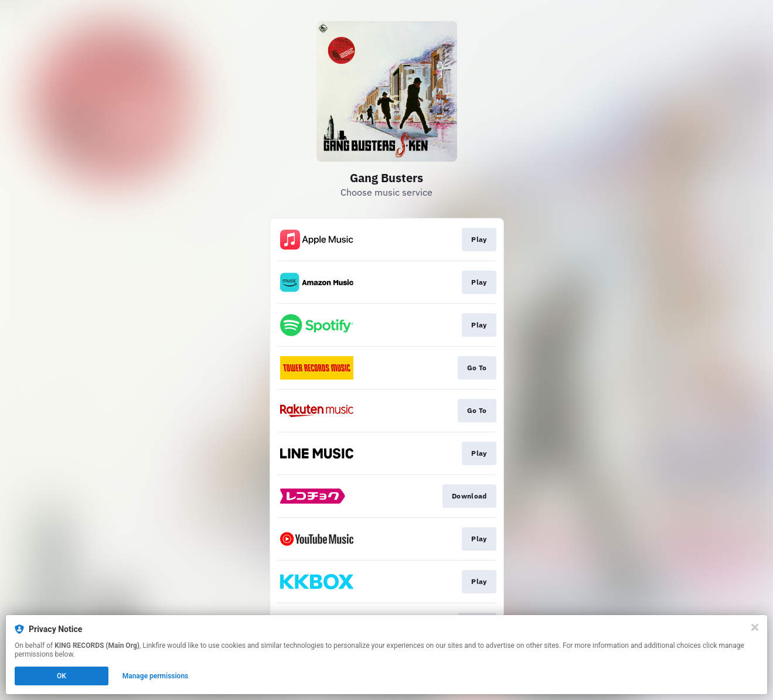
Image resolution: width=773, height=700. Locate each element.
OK (62, 676)
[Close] (755, 627)
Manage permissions (156, 676)
